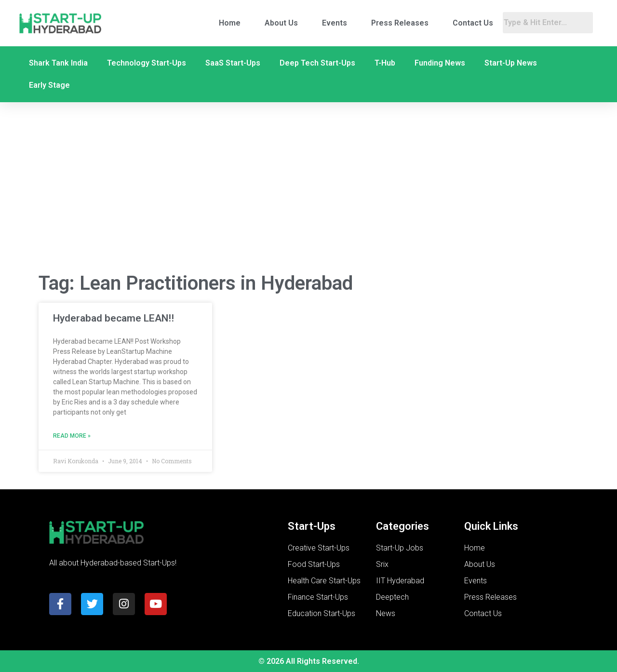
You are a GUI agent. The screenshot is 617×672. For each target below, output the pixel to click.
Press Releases (400, 23)
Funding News (440, 63)
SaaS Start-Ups (233, 63)
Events (335, 23)
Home (230, 23)
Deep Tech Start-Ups (317, 63)
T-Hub (385, 63)
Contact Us (473, 23)
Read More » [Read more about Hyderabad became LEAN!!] (72, 436)
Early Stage (49, 85)
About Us (281, 23)
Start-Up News (511, 63)
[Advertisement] (308, 187)
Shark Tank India (58, 63)
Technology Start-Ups (147, 63)
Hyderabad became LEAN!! (114, 318)
